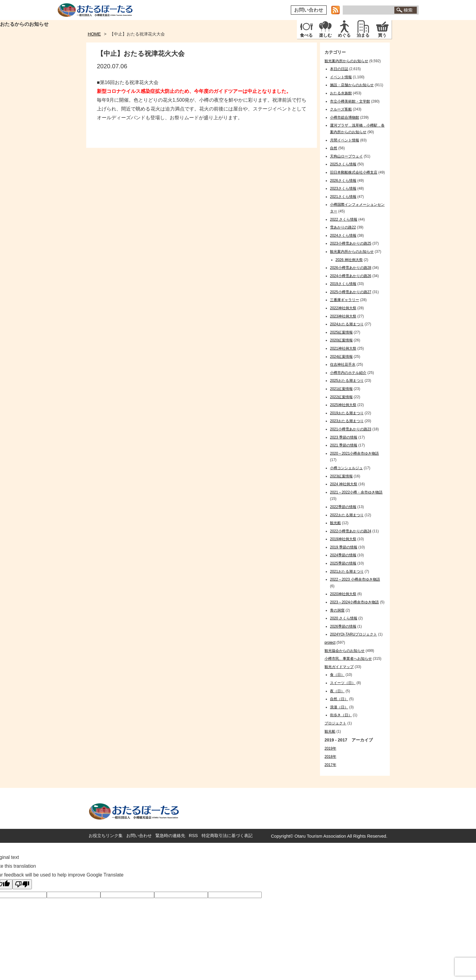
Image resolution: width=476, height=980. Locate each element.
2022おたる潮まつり (347, 515)
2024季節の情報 (343, 555)
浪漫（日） (339, 707)
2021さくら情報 (343, 197)
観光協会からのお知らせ (345, 651)
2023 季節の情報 (344, 437)
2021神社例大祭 (343, 348)
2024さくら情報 (343, 236)
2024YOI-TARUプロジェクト (354, 634)
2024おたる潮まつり (347, 324)
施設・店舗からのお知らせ (352, 85)
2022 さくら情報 (344, 219)
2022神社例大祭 (343, 308)
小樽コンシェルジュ (346, 468)
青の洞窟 (337, 610)
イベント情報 (341, 77)
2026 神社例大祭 (349, 260)
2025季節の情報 (343, 563)
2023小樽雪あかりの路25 (351, 243)
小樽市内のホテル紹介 (348, 373)
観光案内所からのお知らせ (346, 61)
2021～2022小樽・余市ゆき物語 (356, 492)
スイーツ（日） (343, 683)
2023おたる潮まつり (347, 421)
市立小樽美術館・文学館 (350, 101)
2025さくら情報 (343, 164)
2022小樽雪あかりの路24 (351, 531)
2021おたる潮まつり (347, 571)
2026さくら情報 (343, 181)
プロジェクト (335, 723)
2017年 (330, 765)
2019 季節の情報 (344, 547)
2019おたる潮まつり (347, 413)
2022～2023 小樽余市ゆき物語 (355, 579)
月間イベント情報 (345, 140)
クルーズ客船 (341, 109)
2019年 (330, 748)
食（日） (337, 675)
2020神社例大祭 (343, 594)
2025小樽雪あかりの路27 (351, 292)
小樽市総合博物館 (345, 117)
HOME (94, 34)
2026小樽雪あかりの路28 (351, 268)
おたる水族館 (341, 93)
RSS (193, 836)
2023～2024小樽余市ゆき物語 (354, 602)
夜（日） (337, 691)
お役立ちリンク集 (106, 836)
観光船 (335, 523)
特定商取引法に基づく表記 (227, 836)
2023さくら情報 (343, 188)
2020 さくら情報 (344, 618)
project (330, 643)
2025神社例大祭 (343, 405)
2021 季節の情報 (344, 445)
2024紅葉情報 (341, 357)
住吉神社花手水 (343, 365)
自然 (334, 148)
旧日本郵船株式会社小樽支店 (354, 172)
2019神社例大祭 (343, 539)
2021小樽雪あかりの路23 (351, 429)
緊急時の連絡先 (170, 836)
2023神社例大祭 (343, 316)
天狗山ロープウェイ (346, 156)
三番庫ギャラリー (345, 300)
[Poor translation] (22, 884)
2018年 (330, 757)
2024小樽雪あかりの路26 (351, 276)
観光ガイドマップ (339, 667)
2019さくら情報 (343, 284)
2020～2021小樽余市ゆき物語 (354, 453)
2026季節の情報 (343, 626)
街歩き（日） (341, 715)
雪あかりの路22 (343, 227)
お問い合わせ (309, 10)
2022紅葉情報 (341, 397)
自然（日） (339, 699)
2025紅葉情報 (341, 332)
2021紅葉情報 (341, 389)
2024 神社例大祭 (344, 484)
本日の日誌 (339, 69)
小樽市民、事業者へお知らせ (348, 659)
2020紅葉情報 (341, 340)
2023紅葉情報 (341, 476)
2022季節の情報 (343, 507)
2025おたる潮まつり (347, 381)
